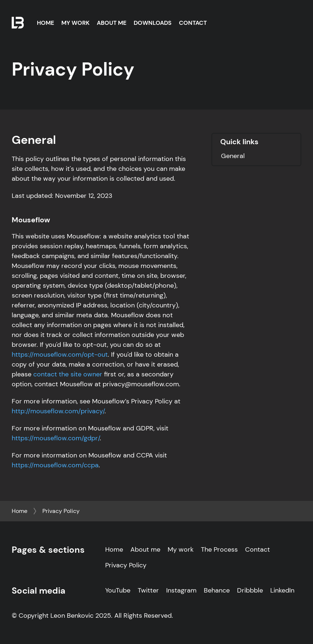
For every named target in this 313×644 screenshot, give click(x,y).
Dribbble (250, 590)
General (233, 156)
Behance (217, 590)
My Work (75, 23)
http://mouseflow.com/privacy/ (58, 411)
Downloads (153, 23)
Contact (193, 23)
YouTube (118, 590)
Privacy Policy (61, 511)
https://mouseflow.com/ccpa (55, 465)
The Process (219, 549)
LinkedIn (282, 590)
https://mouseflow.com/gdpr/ (56, 438)
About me (145, 549)
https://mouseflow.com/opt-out (60, 354)
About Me (112, 23)
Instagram (181, 590)
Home (45, 23)
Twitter (148, 590)
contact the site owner (67, 374)
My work (181, 549)
